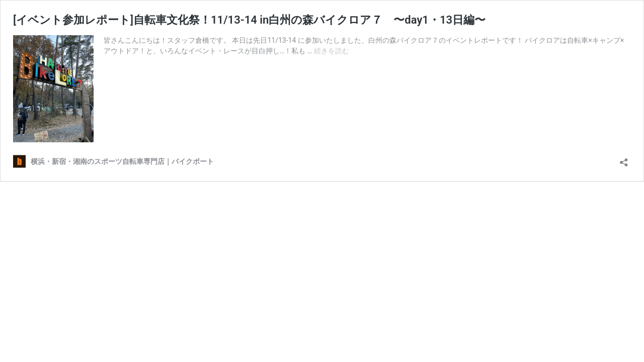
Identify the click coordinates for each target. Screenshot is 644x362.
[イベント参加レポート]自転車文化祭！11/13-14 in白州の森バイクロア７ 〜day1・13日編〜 (249, 20)
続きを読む (332, 51)
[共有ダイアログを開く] (624, 159)
